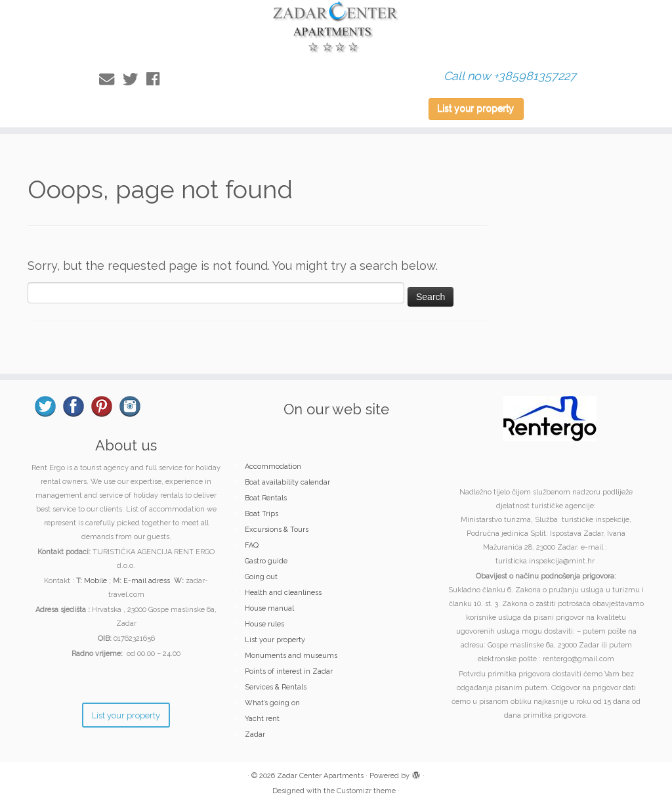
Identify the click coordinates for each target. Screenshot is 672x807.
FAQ (252, 545)
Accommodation (273, 467)
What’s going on (272, 703)
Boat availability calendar (287, 482)
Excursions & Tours (277, 530)
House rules (264, 624)
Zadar (255, 734)
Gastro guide (266, 561)
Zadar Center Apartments (320, 776)
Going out (261, 577)
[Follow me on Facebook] (157, 79)
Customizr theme (366, 791)
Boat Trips (262, 514)
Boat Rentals (266, 498)
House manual (269, 608)
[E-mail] (111, 79)
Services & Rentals (276, 687)
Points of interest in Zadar (289, 671)
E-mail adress (147, 581)
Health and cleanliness (283, 593)
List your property (475, 108)
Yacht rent (262, 719)
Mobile (95, 581)
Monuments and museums (291, 656)
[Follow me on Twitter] (135, 79)
